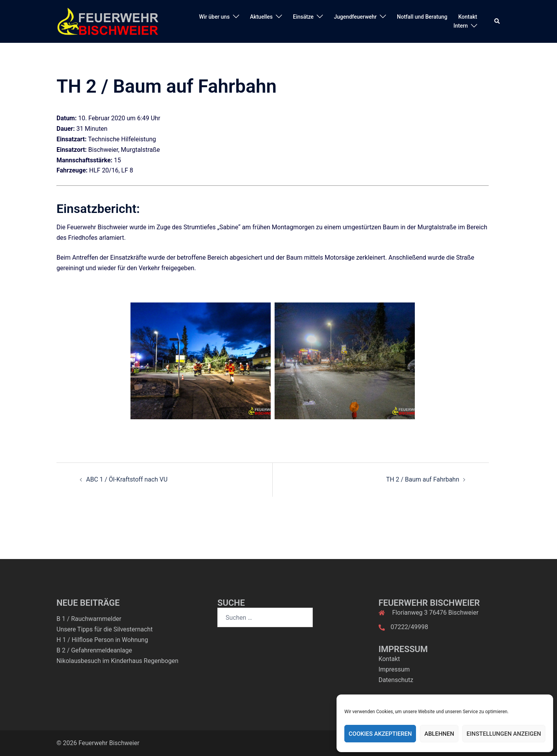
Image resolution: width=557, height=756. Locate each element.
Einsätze (303, 17)
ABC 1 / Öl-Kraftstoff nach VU (127, 479)
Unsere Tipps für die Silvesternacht (105, 629)
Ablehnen (439, 734)
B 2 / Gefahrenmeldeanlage (94, 650)
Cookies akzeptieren (380, 734)
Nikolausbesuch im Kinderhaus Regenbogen (117, 661)
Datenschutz (396, 680)
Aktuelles (261, 17)
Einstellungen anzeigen (504, 734)
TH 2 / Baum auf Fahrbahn (423, 479)
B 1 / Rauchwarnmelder (89, 619)
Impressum (394, 669)
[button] (497, 21)
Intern (461, 26)
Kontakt (468, 17)
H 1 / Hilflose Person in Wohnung (102, 640)
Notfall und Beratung (422, 17)
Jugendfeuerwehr (355, 17)
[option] (201, 361)
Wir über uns (214, 17)
